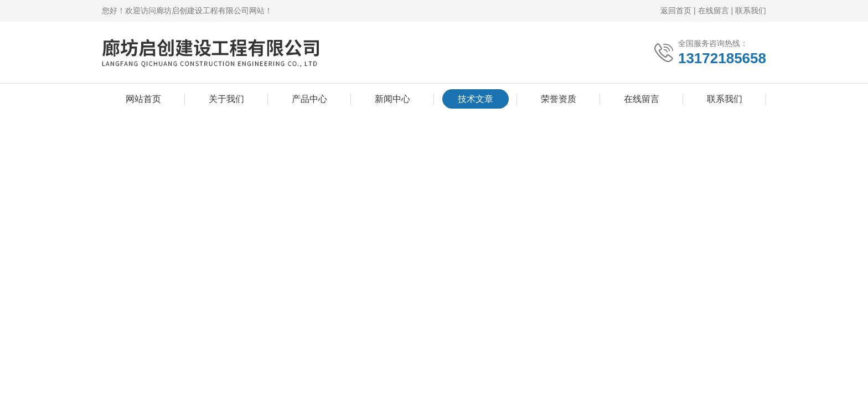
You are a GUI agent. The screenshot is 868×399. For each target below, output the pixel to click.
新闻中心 (392, 99)
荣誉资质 (559, 99)
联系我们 (751, 11)
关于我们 (226, 99)
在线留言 (714, 11)
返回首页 (676, 11)
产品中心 (309, 99)
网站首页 (143, 99)
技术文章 (476, 99)
